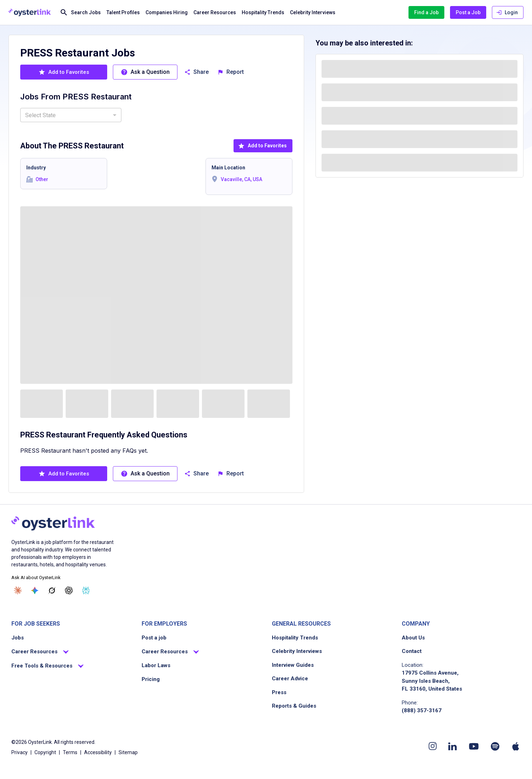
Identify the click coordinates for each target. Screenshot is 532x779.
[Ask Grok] (52, 590)
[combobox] (71, 115)
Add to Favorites (262, 146)
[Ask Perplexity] (86, 590)
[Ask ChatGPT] (69, 590)
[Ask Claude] (18, 590)
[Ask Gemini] (35, 590)
